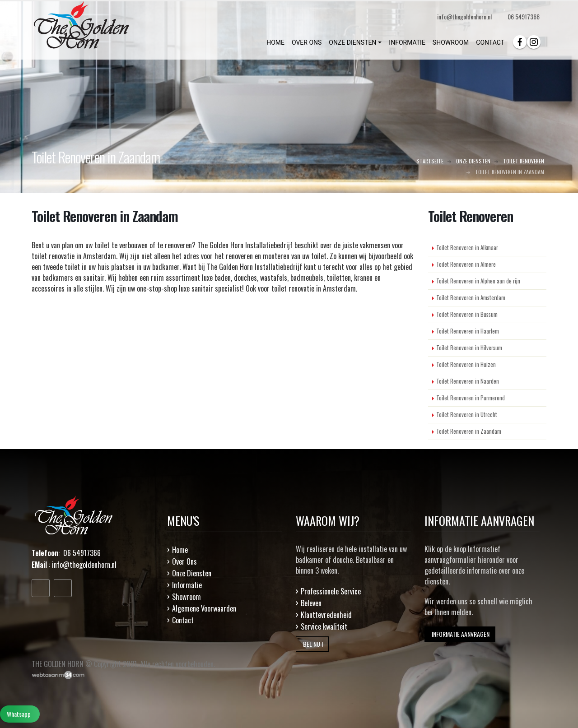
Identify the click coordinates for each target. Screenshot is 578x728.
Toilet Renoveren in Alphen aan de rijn (478, 281)
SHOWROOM (451, 42)
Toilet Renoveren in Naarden (468, 381)
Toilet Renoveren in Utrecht (467, 415)
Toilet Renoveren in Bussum (467, 314)
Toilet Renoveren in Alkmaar (467, 248)
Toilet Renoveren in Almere (466, 264)
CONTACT (490, 42)
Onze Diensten (192, 573)
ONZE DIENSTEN (352, 42)
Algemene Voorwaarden (204, 608)
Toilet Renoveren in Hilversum (469, 348)
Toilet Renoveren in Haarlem (468, 331)
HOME (275, 42)
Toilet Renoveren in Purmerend (471, 398)
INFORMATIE (407, 42)
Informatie (187, 585)
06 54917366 (524, 16)
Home (180, 550)
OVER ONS (307, 42)
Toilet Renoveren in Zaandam (469, 431)
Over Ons (184, 561)
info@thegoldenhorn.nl (84, 565)
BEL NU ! (312, 644)
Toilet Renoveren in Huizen (466, 364)
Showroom (186, 597)
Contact (183, 620)
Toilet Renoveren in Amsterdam (471, 298)
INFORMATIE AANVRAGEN (460, 634)
